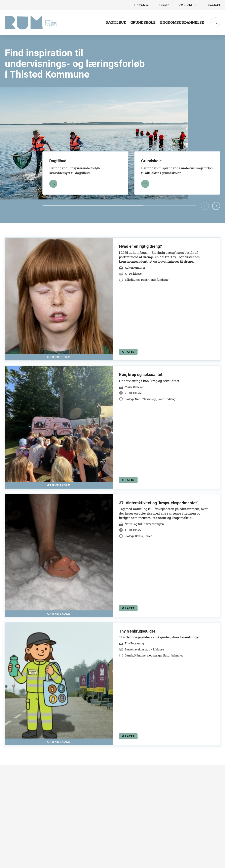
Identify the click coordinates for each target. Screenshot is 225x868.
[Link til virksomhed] (132, 267)
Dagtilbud (116, 22)
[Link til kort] (112, 299)
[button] (216, 206)
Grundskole (143, 22)
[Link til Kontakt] (212, 5)
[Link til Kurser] (164, 5)
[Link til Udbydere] (142, 5)
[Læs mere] (53, 183)
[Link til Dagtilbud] (116, 24)
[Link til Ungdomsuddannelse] (182, 24)
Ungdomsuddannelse (182, 22)
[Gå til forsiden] (31, 23)
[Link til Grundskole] (143, 24)
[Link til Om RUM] (188, 5)
